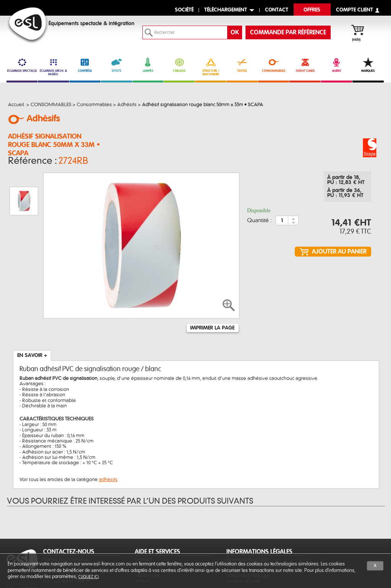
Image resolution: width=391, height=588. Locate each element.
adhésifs (108, 441)
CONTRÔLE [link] (85, 65)
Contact (143, 521)
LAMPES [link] (148, 65)
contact (277, 10)
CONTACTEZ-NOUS (69, 513)
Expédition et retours (248, 537)
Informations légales (247, 521)
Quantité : (259, 223)
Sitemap (142, 543)
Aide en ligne (147, 537)
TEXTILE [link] (242, 65)
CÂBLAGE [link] (179, 65)
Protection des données (250, 532)
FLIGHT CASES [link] (305, 65)
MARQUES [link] (368, 65)
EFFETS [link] (116, 65)
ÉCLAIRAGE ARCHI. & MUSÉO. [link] (53, 67)
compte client (355, 10)
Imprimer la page (212, 289)
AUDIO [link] (337, 65)
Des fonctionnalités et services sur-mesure (170, 529)
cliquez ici (88, 577)
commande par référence (288, 32)
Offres (312, 10)
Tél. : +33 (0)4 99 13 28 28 (66, 537)
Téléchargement (226, 10)
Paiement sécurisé (244, 543)
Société (184, 10)
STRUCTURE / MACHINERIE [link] (211, 67)
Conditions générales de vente (257, 527)
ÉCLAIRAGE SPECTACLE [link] (22, 65)
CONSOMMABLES (274, 65)
